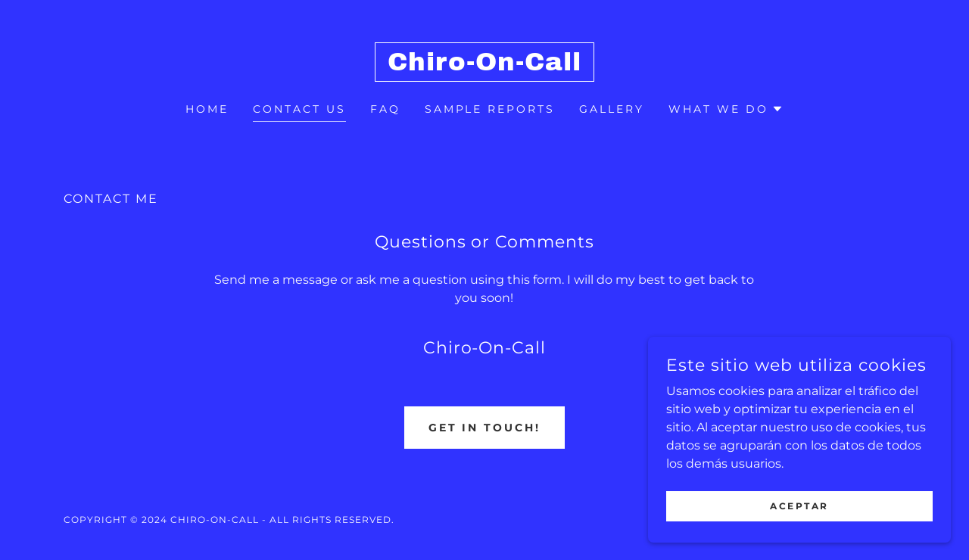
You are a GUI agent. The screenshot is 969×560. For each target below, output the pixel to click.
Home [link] (207, 109)
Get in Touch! (485, 428)
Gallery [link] (612, 109)
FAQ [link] (385, 109)
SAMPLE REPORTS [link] (490, 109)
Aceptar (799, 506)
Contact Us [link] (299, 109)
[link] (485, 66)
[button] (726, 109)
